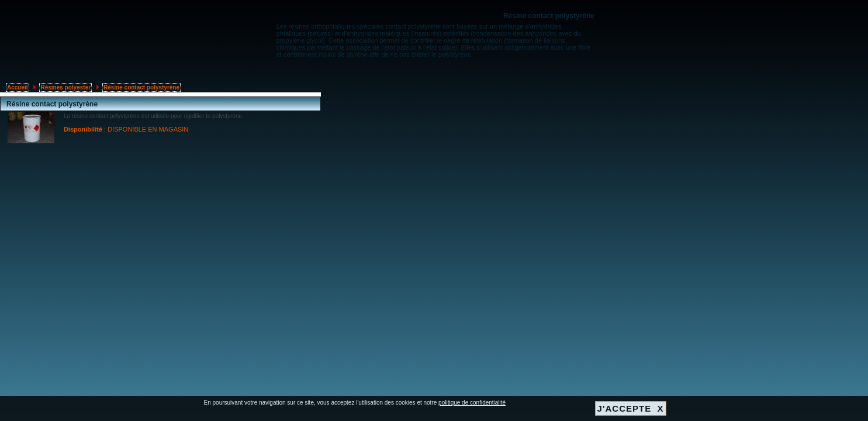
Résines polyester (65, 87)
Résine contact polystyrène (141, 87)
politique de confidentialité (472, 403)
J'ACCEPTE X (631, 408)
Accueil (18, 87)
